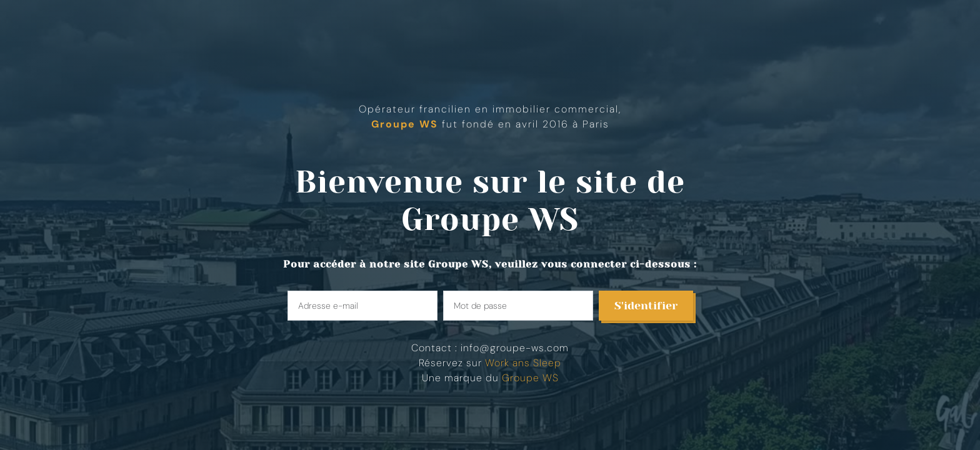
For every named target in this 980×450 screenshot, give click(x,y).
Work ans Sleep (523, 363)
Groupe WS (490, 219)
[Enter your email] (362, 306)
